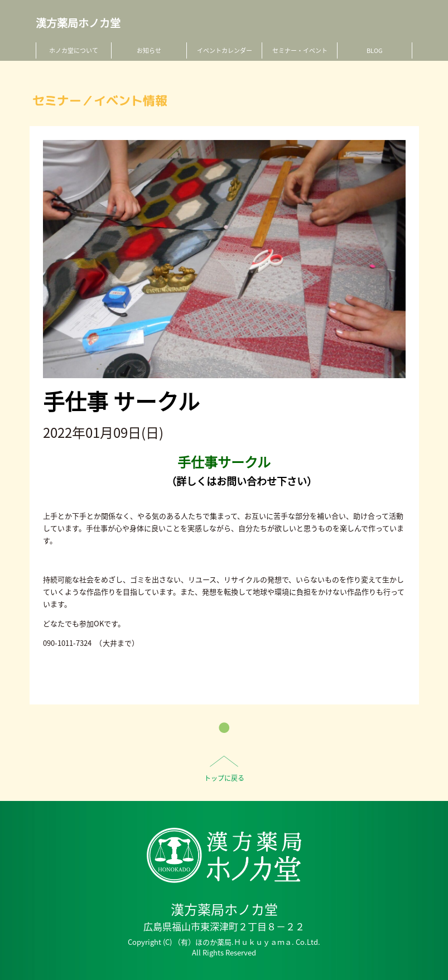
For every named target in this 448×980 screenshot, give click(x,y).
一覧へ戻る (224, 728)
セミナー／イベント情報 (100, 101)
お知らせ (149, 50)
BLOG (375, 50)
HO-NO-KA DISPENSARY (224, 855)
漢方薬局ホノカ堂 (78, 23)
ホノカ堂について (74, 50)
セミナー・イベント (300, 50)
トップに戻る (224, 778)
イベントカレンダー (225, 50)
